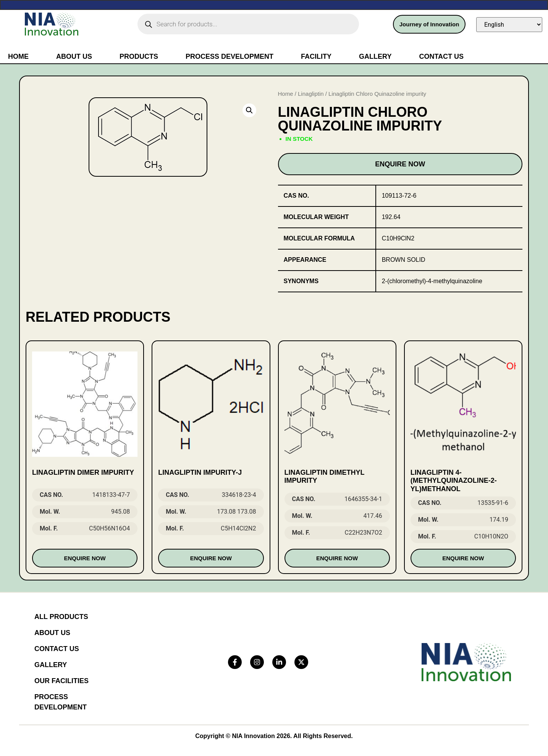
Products (139, 56)
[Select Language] (509, 25)
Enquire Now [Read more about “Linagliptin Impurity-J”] (211, 558)
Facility (316, 56)
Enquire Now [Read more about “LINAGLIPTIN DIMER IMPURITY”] (85, 558)
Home (18, 56)
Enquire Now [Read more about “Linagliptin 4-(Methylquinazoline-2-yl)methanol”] (463, 558)
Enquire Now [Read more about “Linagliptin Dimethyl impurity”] (337, 558)
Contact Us (441, 56)
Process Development (230, 56)
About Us (74, 56)
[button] (249, 110)
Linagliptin (311, 94)
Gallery (375, 56)
